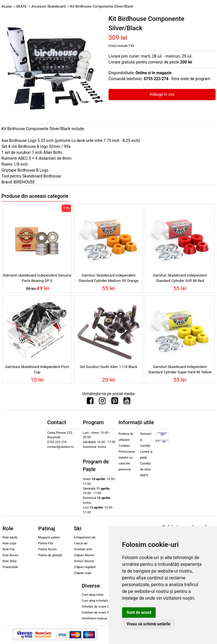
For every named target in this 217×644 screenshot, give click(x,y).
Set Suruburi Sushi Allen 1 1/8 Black (108, 367)
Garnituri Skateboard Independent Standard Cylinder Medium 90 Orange (108, 278)
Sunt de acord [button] (139, 612)
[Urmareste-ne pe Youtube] (127, 402)
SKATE (21, 6)
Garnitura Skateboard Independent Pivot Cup (37, 369)
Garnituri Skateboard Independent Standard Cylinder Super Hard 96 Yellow (180, 369)
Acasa (6, 6)
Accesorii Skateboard (48, 6)
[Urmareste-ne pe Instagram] (102, 402)
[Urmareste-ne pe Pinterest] (115, 402)
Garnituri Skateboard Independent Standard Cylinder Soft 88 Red (180, 278)
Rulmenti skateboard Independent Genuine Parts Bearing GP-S (37, 278)
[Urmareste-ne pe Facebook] (90, 402)
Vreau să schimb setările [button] (148, 624)
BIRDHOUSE (24, 182)
